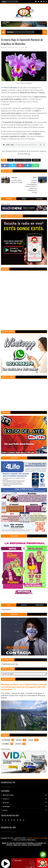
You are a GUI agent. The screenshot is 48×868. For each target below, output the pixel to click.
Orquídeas (36, 160)
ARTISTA (19, 740)
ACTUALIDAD (6, 740)
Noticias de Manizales (23, 160)
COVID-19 (18, 744)
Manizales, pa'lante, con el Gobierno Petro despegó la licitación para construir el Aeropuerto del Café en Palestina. (24, 687)
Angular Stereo (8, 795)
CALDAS (10, 160)
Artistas (6, 803)
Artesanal (6, 807)
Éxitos (5, 810)
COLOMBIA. (6, 744)
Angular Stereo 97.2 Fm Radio (37, 838)
